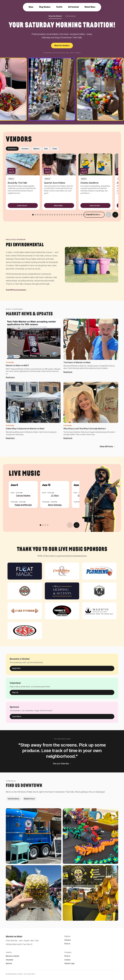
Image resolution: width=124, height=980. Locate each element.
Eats (46, 149)
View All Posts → (107, 446)
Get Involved (70, 16)
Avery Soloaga (55, 505)
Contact (67, 960)
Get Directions (13, 799)
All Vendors (12, 149)
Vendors (68, 940)
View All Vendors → (94, 215)
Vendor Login (70, 963)
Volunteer (9, 960)
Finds (55, 149)
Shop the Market (55, 16)
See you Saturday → (62, 763)
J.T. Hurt (55, 496)
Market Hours (29, 799)
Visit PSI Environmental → (17, 290)
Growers (25, 149)
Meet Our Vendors (62, 45)
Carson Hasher (23, 496)
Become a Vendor (13, 956)
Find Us (67, 944)
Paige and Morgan (23, 505)
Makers (36, 149)
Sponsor (9, 963)
